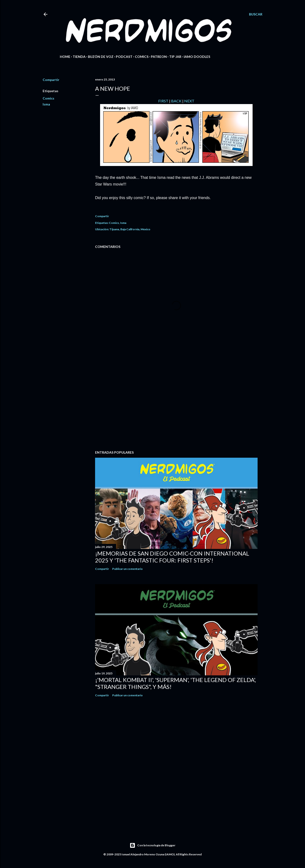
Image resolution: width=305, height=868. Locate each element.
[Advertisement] (176, 405)
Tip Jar (175, 57)
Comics (142, 57)
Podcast (124, 57)
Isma (46, 104)
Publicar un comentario (127, 569)
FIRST (163, 101)
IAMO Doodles (197, 57)
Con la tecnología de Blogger (152, 845)
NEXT (189, 101)
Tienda (79, 57)
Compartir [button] (51, 80)
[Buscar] (256, 14)
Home (65, 57)
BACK (176, 101)
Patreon (159, 57)
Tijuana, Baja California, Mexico (130, 229)
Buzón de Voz (101, 57)
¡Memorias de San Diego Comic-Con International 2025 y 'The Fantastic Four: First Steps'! (172, 557)
